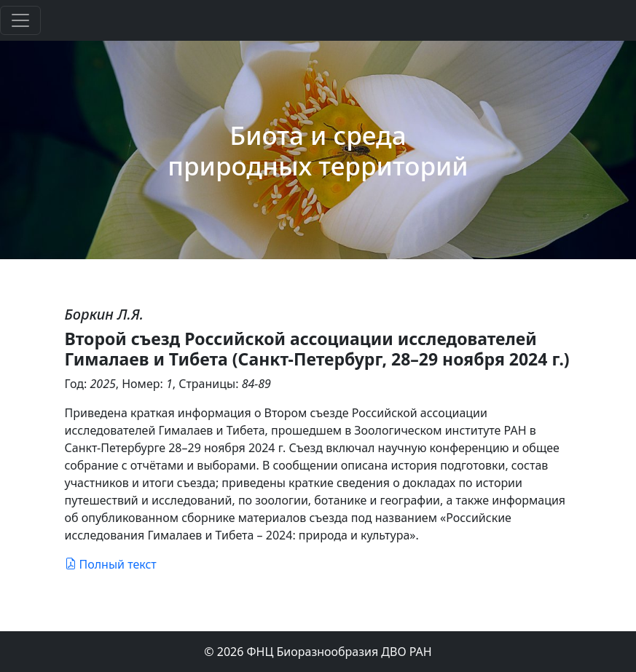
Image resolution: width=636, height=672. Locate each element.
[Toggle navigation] (20, 20)
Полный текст (111, 564)
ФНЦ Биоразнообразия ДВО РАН (339, 652)
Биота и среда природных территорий (318, 150)
